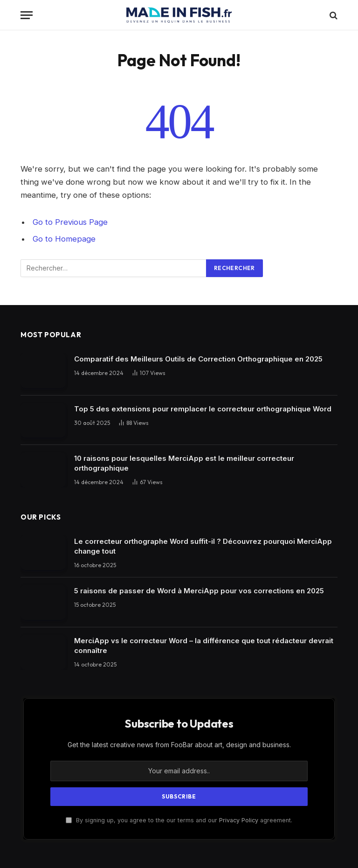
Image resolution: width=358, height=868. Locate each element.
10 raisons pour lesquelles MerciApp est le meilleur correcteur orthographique (184, 463)
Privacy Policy (239, 820)
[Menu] (27, 15)
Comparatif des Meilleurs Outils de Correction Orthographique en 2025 (198, 359)
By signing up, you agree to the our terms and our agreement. (179, 820)
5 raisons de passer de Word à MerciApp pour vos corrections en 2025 (199, 591)
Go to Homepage (64, 239)
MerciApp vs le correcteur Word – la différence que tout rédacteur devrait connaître (204, 646)
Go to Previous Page (70, 222)
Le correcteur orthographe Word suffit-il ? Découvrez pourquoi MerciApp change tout (203, 546)
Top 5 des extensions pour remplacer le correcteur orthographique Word (203, 409)
